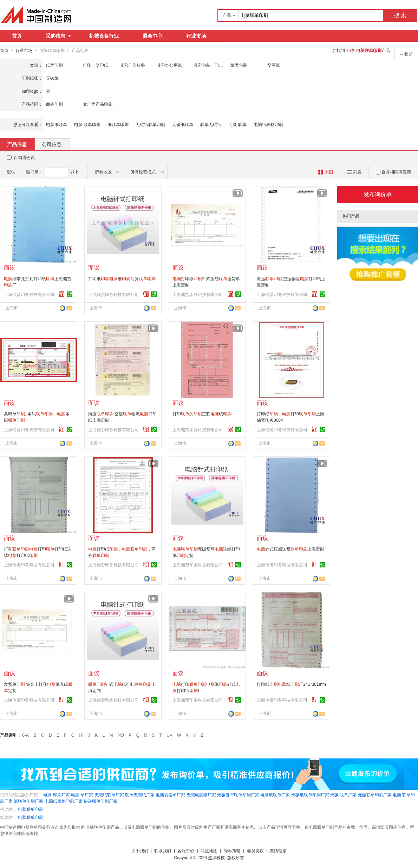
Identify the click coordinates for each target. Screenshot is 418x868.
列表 (354, 172)
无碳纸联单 (183, 124)
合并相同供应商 (393, 172)
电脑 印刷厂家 (56, 795)
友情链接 (278, 850)
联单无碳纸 (211, 124)
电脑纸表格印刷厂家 (64, 801)
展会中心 (152, 36)
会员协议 (255, 850)
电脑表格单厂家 (170, 795)
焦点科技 (216, 857)
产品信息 (17, 144)
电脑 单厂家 (82, 795)
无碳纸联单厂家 (109, 795)
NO (121, 735)
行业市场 (196, 36)
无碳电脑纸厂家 (201, 795)
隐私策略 (232, 850)
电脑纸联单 (57, 124)
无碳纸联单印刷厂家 (310, 795)
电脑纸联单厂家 (275, 795)
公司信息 (52, 144)
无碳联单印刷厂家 (375, 795)
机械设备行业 (104, 36)
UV (169, 735)
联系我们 (163, 850)
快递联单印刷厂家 (100, 801)
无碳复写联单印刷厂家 (238, 795)
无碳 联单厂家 (343, 795)
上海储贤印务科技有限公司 (29, 294)
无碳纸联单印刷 (150, 124)
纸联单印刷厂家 (28, 801)
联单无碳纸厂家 (140, 795)
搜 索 (400, 15)
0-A (25, 735)
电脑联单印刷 (31, 809)
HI (81, 735)
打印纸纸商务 (122, 278)
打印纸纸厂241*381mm (291, 684)
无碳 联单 (237, 124)
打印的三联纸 (202, 414)
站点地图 (209, 850)
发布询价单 (378, 194)
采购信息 (58, 36)
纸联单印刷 (118, 124)
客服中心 (186, 850)
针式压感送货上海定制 (290, 549)
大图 (325, 172)
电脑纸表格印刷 (268, 124)
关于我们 (140, 850)
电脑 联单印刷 (87, 124)
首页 (17, 36)
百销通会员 (24, 157)
